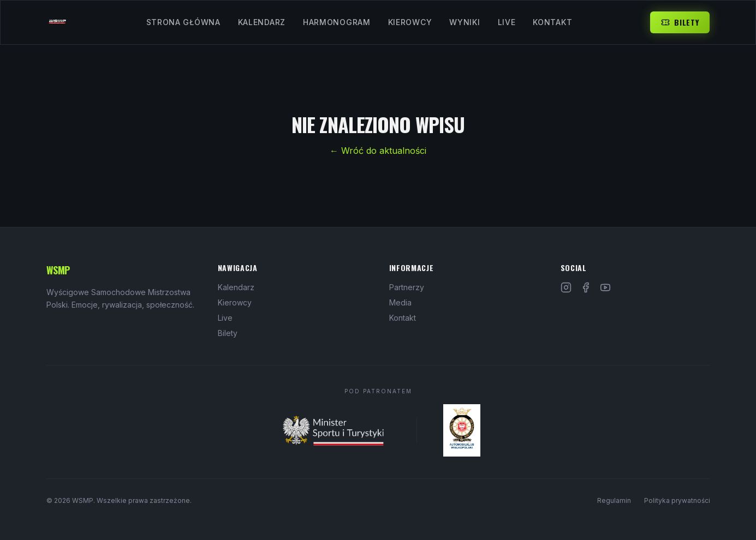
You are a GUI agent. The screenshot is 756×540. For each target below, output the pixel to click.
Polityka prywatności (677, 500)
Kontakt (552, 22)
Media (400, 302)
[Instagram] (566, 287)
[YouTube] (605, 287)
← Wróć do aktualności (378, 151)
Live (507, 22)
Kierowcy (410, 22)
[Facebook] (586, 287)
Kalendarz (262, 22)
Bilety (680, 22)
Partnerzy (407, 287)
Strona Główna (183, 22)
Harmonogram (337, 22)
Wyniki (465, 22)
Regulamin (614, 500)
